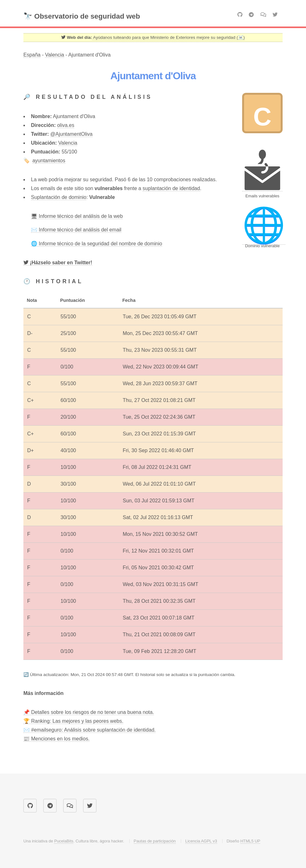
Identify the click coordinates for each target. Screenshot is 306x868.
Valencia (54, 55)
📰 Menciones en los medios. (56, 739)
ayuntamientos (49, 161)
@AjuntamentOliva (71, 134)
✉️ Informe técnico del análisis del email (76, 230)
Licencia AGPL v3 (201, 841)
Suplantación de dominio (59, 197)
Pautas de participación (155, 841)
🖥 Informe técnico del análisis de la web (77, 216)
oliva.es (66, 125)
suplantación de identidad (171, 188)
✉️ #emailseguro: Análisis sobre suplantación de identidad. (89, 730)
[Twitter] (58, 263)
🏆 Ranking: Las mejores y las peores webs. (73, 721)
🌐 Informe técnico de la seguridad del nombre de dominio (97, 244)
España (32, 55)
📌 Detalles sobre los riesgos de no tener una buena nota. (89, 712)
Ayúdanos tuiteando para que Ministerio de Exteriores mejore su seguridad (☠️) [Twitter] (168, 37)
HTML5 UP (250, 841)
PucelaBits (64, 841)
